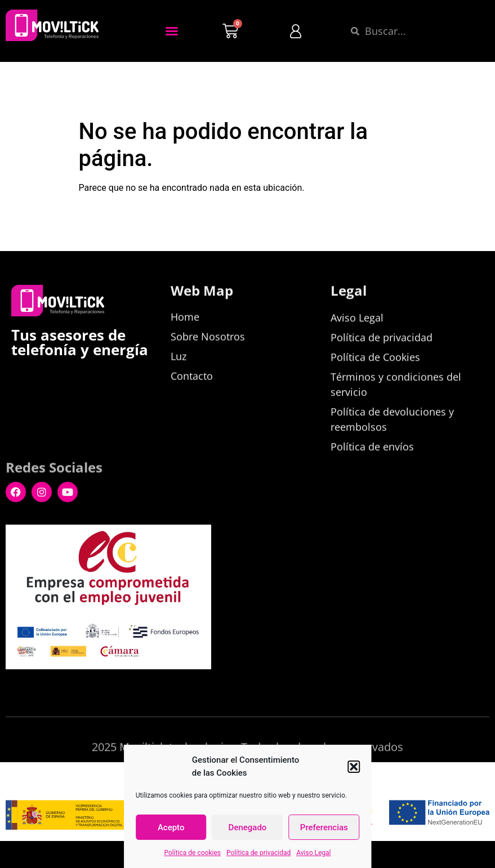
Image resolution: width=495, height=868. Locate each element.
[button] (354, 767)
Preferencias (324, 827)
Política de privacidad (258, 853)
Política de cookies (193, 853)
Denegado (248, 827)
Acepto (171, 827)
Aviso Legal (313, 853)
